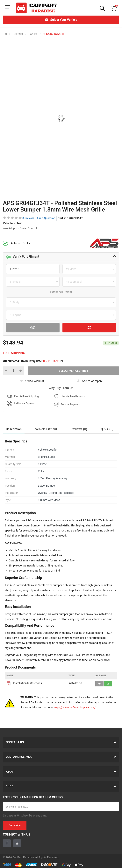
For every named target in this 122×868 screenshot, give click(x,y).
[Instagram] (17, 843)
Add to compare (90, 381)
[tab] (61, 257)
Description (14, 429)
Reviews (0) (79, 429)
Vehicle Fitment (46, 429)
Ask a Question (46, 218)
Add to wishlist (32, 381)
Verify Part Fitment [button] (23, 257)
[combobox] (33, 269)
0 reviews (28, 218)
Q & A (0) (107, 429)
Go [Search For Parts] (33, 328)
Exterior (18, 34)
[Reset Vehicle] (89, 328)
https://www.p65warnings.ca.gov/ (75, 707)
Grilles (34, 34)
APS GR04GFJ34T (54, 34)
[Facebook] (7, 843)
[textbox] (15, 269)
